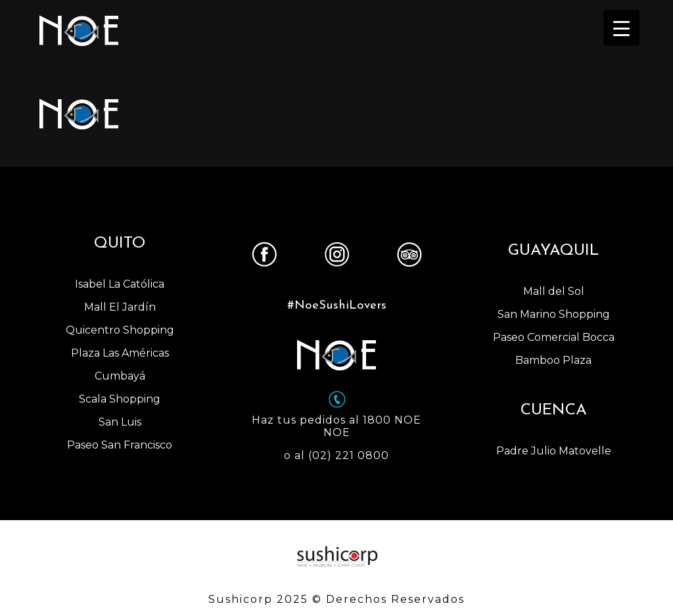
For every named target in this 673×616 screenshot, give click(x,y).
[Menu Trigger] (621, 28)
